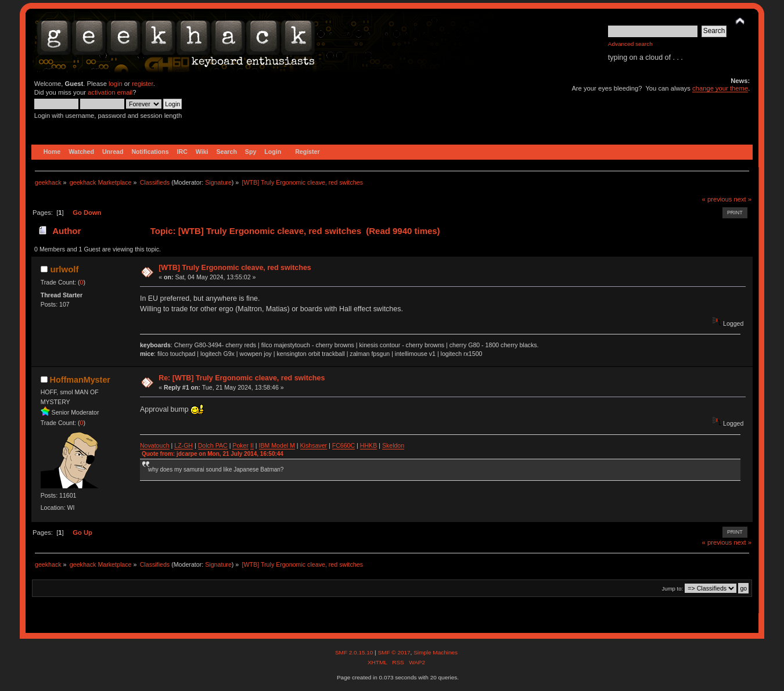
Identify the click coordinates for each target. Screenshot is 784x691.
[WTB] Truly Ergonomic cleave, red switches (235, 268)
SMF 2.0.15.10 (355, 652)
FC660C (344, 445)
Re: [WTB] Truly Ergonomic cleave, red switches (242, 378)
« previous (717, 199)
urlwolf (64, 269)
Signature (218, 182)
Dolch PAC (213, 445)
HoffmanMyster (80, 380)
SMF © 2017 (394, 652)
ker (244, 445)
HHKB (368, 445)
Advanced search (630, 44)
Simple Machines (436, 652)
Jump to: (673, 589)
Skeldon (393, 445)
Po (236, 445)
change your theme (720, 88)
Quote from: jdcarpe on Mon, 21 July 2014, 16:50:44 (213, 454)
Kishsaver (314, 445)
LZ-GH (184, 445)
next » (742, 199)
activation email (110, 92)
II (252, 445)
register (143, 84)
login (116, 84)
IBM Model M (277, 445)
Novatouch (155, 445)
